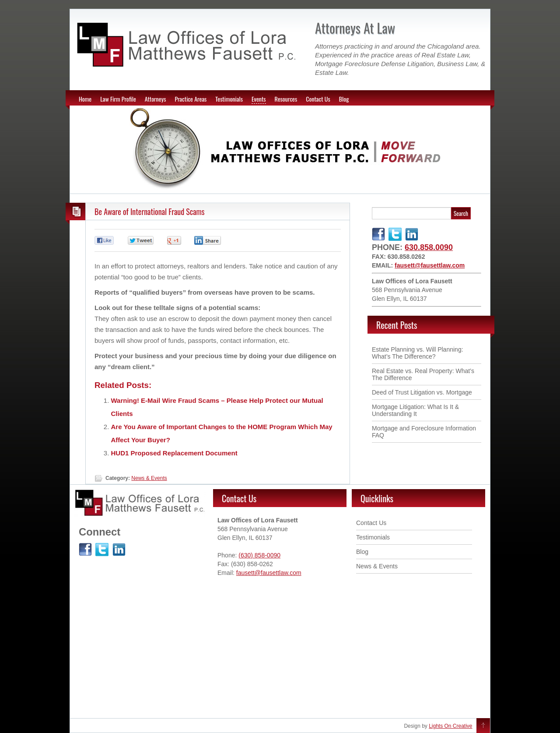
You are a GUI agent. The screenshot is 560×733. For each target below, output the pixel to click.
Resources (286, 99)
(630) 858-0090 (259, 555)
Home (85, 99)
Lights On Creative (450, 726)
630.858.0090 (429, 247)
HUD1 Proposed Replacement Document (174, 453)
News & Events (149, 478)
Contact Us (318, 99)
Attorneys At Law (355, 28)
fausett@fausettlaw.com (430, 265)
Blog (344, 99)
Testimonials (229, 99)
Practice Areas (191, 99)
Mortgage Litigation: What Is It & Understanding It (415, 410)
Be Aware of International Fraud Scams (150, 211)
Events (259, 99)
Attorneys (156, 99)
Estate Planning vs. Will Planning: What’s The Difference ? (418, 353)
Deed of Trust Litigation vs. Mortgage (422, 392)
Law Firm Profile (118, 99)
